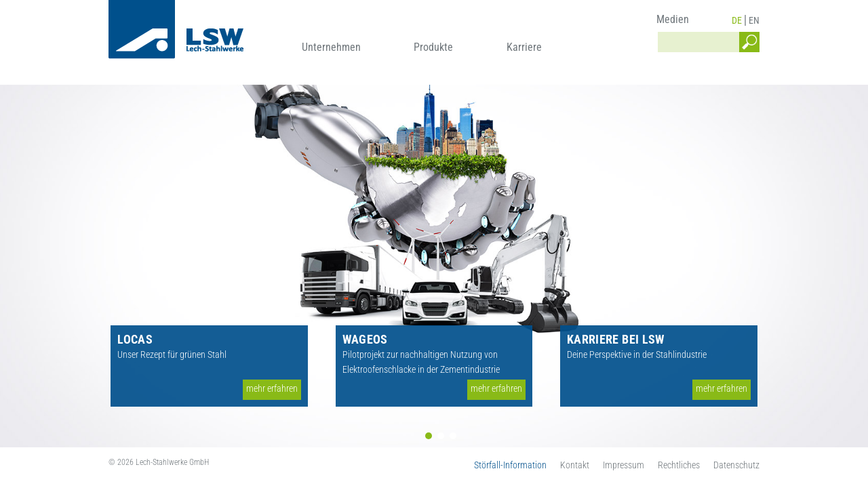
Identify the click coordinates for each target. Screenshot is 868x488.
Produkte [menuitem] (433, 47)
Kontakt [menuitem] (575, 465)
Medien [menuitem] (673, 19)
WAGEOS (365, 339)
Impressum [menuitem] (624, 465)
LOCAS (135, 339)
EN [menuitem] (754, 20)
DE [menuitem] (737, 20)
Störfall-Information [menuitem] (510, 465)
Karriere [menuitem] (524, 47)
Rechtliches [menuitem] (679, 465)
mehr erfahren (272, 388)
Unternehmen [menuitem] (331, 47)
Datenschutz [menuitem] (736, 465)
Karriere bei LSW (616, 339)
